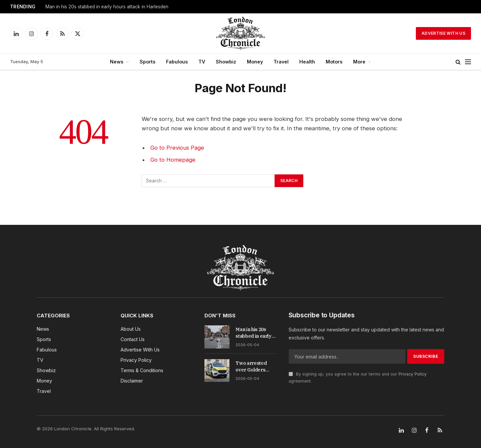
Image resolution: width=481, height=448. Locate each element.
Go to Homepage (173, 160)
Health (307, 62)
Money (255, 62)
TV (202, 62)
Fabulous (177, 62)
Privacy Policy (413, 374)
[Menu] (468, 62)
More (359, 62)
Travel (281, 62)
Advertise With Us (443, 33)
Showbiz (226, 62)
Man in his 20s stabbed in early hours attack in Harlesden (107, 7)
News (117, 62)
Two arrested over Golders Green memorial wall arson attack (254, 367)
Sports (147, 62)
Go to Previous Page (177, 148)
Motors (334, 62)
